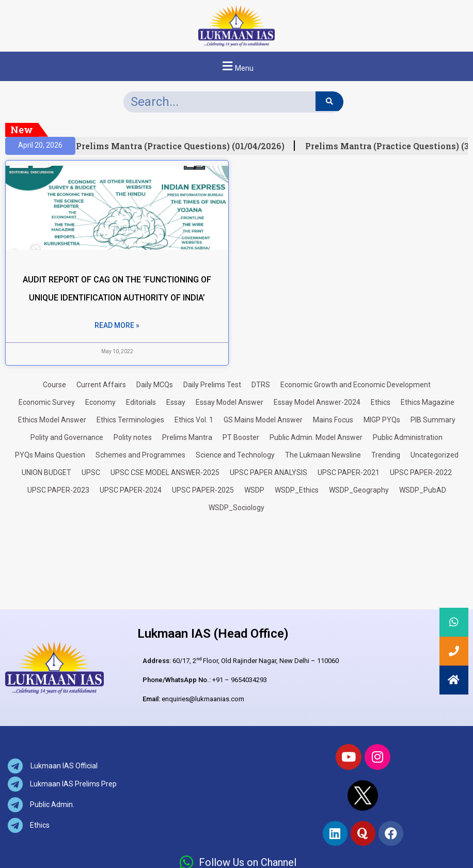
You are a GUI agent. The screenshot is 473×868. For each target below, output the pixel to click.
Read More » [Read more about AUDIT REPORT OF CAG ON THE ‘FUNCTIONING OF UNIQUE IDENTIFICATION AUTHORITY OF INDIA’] (117, 325)
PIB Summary (433, 420)
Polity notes (133, 437)
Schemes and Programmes (140, 455)
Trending (386, 455)
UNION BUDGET (46, 472)
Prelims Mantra (187, 437)
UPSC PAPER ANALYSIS (269, 472)
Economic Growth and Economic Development (356, 385)
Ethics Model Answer (52, 420)
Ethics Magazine (428, 402)
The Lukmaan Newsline (323, 455)
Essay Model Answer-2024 (317, 402)
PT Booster (241, 437)
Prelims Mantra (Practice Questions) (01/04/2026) (184, 146)
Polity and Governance (67, 437)
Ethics (381, 402)
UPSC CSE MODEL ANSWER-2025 (165, 472)
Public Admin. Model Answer (316, 437)
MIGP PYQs (382, 420)
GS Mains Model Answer (263, 420)
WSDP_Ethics (297, 490)
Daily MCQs (155, 385)
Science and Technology (235, 455)
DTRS (261, 385)
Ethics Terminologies (130, 420)
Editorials (141, 402)
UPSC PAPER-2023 (58, 490)
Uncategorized (435, 455)
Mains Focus (333, 420)
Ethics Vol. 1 (194, 420)
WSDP (254, 490)
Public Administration (408, 437)
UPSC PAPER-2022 (421, 472)
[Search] (329, 101)
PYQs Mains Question (50, 455)
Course (54, 385)
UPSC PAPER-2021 (349, 472)
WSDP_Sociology (236, 508)
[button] (236, 66)
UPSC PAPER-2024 (131, 490)
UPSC (91, 472)
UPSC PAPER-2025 (203, 490)
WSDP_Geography (359, 490)
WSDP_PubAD (423, 490)
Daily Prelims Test (212, 385)
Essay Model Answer (230, 402)
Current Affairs (101, 385)
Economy (100, 402)
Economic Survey (47, 402)
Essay (176, 402)
